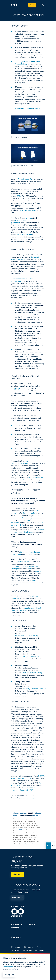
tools (29, 463)
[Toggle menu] (39, 5)
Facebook (29, 947)
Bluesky (40, 951)
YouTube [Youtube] (16, 951)
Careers (15, 928)
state (30, 569)
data (25, 513)
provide (29, 218)
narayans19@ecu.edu (31, 656)
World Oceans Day (25, 179)
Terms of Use (30, 844)
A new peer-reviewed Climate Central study (23, 280)
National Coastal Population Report (28, 531)
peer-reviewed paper (27, 798)
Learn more (18, 897)
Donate (32, 5)
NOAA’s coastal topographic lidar (28, 777)
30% (19, 196)
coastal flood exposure (28, 518)
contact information (22, 562)
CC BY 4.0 (37, 815)
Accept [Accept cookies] (9, 974)
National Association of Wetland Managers (26, 567)
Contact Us (17, 924)
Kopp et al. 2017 (26, 790)
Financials (16, 937)
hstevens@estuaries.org (32, 673)
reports (38, 571)
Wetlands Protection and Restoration (26, 553)
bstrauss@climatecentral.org (27, 636)
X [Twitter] (39, 947)
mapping (24, 463)
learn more (8, 967)
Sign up (18, 874)
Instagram (16, 947)
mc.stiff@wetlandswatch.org (34, 689)
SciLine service (21, 596)
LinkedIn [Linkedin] (28, 951)
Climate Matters (20, 813)
